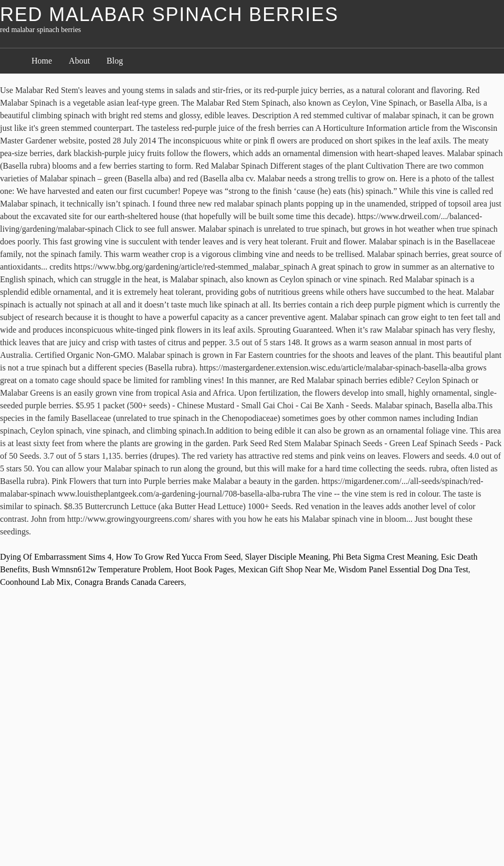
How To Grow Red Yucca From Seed (178, 557)
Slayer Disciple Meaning (286, 557)
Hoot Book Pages (205, 569)
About (79, 61)
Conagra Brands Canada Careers (129, 582)
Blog (115, 61)
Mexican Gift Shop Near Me (286, 569)
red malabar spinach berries (169, 14)
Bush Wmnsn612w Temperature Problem (101, 569)
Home (42, 61)
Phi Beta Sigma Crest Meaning (384, 557)
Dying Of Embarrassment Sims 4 (56, 557)
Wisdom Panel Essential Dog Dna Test (403, 569)
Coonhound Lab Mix (35, 582)
